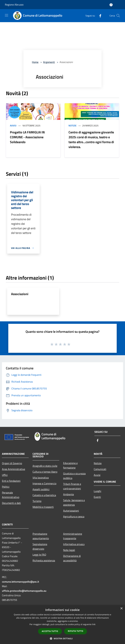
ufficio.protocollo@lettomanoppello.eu (24, 591)
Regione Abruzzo (14, 5)
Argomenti (49, 62)
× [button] (121, 609)
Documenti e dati (11, 503)
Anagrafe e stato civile (45, 466)
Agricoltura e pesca (74, 516)
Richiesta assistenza (44, 560)
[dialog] (62, 625)
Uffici (5, 475)
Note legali (69, 550)
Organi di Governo (12, 463)
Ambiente (69, 494)
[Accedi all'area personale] (111, 5)
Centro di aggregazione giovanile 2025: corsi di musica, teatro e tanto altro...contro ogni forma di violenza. (91, 140)
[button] (62, 638)
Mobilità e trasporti (43, 507)
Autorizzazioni (71, 511)
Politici (6, 487)
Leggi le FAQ (39, 555)
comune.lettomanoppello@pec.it (21, 582)
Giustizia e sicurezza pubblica (74, 476)
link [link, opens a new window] (94, 624)
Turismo (37, 501)
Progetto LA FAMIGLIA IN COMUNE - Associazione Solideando (27, 137)
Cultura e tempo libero (45, 472)
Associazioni (20, 294)
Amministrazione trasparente (73, 536)
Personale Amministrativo (11, 495)
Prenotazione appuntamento (41, 536)
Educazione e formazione (70, 465)
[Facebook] (99, 16)
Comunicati (100, 469)
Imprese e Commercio (44, 483)
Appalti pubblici (41, 489)
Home (35, 62)
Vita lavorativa (41, 478)
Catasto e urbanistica (44, 495)
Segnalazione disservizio (40, 546)
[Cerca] (118, 16)
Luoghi (97, 491)
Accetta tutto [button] (50, 631)
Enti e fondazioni (11, 481)
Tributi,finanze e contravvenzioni (72, 486)
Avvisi (13, 125)
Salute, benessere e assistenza (74, 502)
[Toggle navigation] (7, 15)
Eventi (97, 497)
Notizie (73, 125)
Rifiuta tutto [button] (76, 631)
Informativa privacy (74, 544)
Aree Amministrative (14, 469)
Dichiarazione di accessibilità (72, 558)
